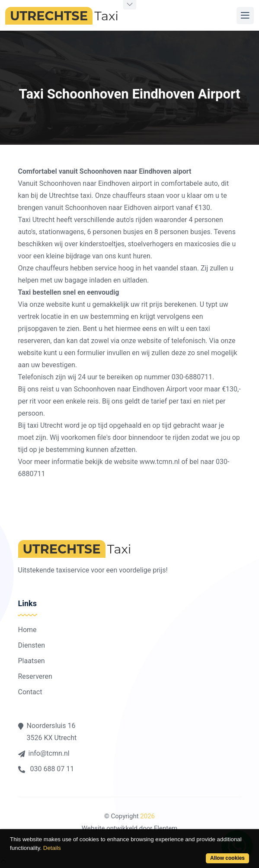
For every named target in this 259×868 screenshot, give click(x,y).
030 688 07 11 (46, 769)
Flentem (166, 828)
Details (52, 848)
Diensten (32, 645)
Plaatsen (32, 661)
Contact (30, 692)
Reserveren (35, 676)
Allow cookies (227, 858)
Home (27, 630)
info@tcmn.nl (44, 753)
